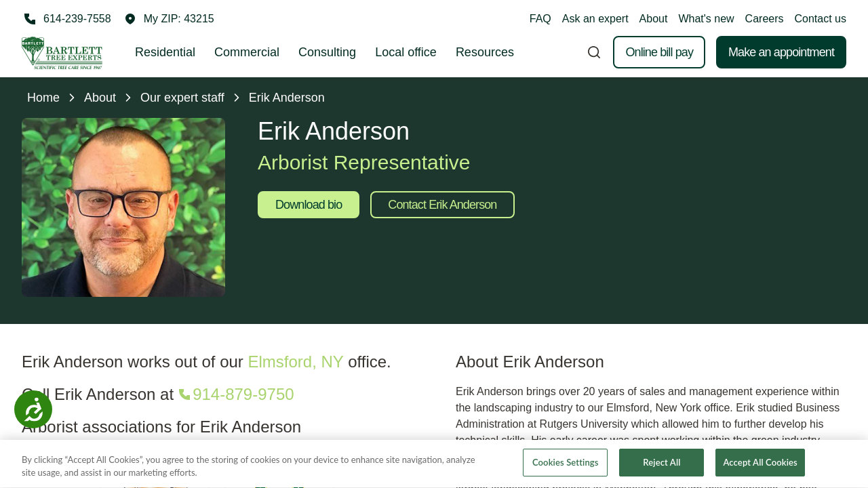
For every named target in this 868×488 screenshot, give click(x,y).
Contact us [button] (821, 19)
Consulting (327, 52)
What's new (706, 19)
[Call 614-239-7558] (66, 19)
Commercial (247, 52)
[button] (170, 19)
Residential (165, 52)
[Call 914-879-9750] (235, 394)
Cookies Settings (566, 466)
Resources (485, 52)
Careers (765, 19)
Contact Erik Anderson (442, 205)
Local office (406, 52)
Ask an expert (595, 19)
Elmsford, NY (296, 362)
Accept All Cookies (760, 466)
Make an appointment (781, 52)
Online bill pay (659, 52)
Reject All (662, 466)
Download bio (309, 205)
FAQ (540, 19)
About (654, 19)
